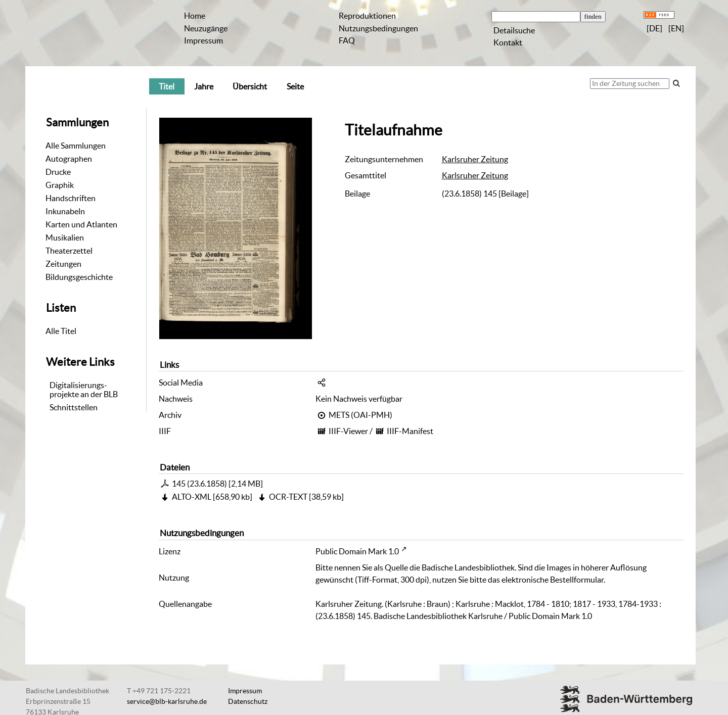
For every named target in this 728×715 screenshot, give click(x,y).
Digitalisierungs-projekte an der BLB (84, 390)
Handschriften (71, 198)
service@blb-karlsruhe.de (167, 701)
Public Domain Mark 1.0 (357, 551)
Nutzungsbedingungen (378, 28)
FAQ (347, 40)
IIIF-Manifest (410, 431)
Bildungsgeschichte (79, 277)
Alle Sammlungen (76, 146)
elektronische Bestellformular (553, 580)
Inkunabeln (65, 211)
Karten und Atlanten (81, 224)
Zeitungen (63, 264)
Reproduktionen (367, 16)
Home (195, 16)
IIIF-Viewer (348, 431)
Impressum (203, 40)
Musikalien (65, 237)
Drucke (58, 172)
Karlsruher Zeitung (475, 159)
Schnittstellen (74, 407)
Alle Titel (61, 331)
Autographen (69, 159)
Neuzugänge (206, 28)
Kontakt (508, 42)
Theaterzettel (69, 251)
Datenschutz (248, 701)
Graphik (60, 185)
